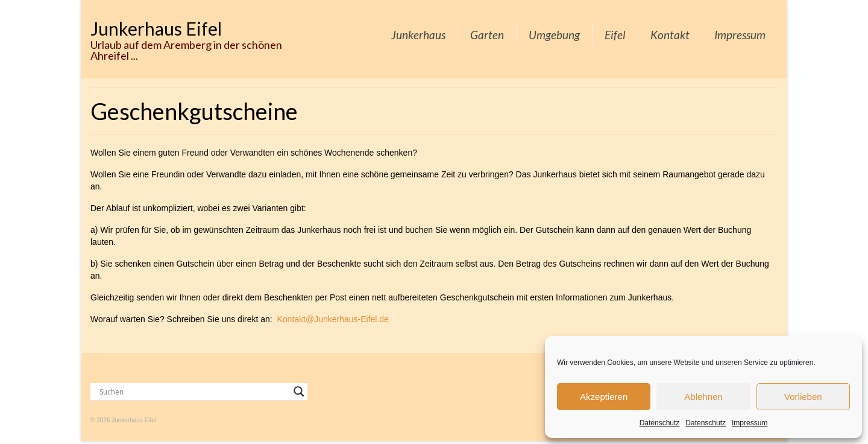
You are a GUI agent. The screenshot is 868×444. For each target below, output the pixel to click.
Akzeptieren (604, 397)
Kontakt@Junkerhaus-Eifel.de (332, 319)
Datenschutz (660, 423)
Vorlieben (803, 397)
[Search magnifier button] (299, 392)
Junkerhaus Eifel (156, 28)
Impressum (750, 423)
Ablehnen (703, 397)
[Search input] (193, 392)
